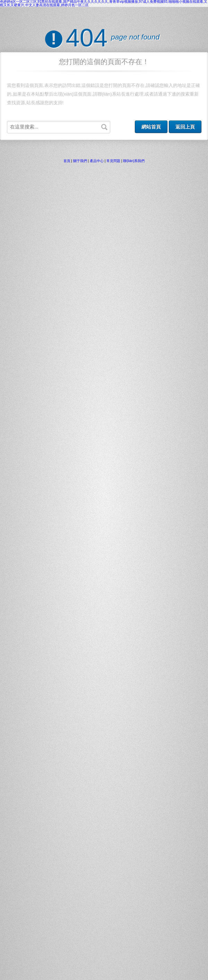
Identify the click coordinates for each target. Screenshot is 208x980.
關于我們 (80, 161)
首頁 (67, 161)
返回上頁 (185, 127)
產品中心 (97, 161)
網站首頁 (151, 127)
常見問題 (113, 161)
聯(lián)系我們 (134, 161)
